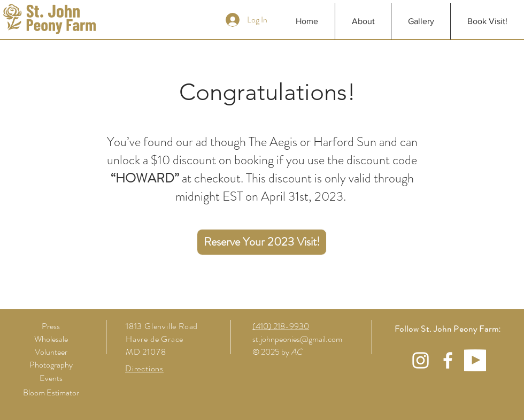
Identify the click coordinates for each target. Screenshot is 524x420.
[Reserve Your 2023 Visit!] (262, 242)
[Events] (51, 378)
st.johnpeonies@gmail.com (297, 339)
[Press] (51, 326)
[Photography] (51, 365)
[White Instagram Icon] (421, 360)
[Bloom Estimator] (51, 393)
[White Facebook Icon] (448, 360)
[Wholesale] (51, 339)
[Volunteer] (51, 352)
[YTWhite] (475, 360)
